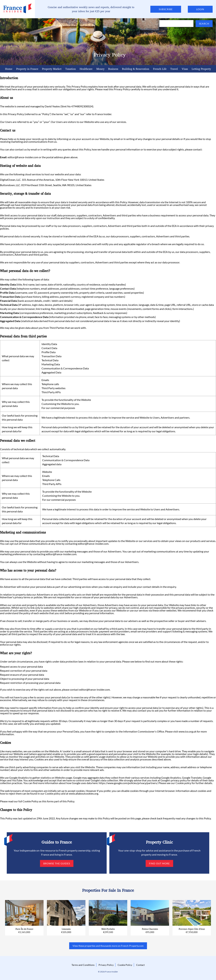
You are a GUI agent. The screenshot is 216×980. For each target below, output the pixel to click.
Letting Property (201, 69)
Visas (185, 69)
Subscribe (166, 9)
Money (100, 69)
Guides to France (57, 842)
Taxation (71, 69)
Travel (174, 69)
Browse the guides (57, 863)
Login (200, 9)
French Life (160, 69)
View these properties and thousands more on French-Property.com (108, 946)
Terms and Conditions (83, 965)
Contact (140, 965)
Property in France (27, 69)
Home (9, 69)
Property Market (52, 69)
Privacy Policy (106, 965)
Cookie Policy (31, 801)
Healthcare (86, 69)
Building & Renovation (136, 69)
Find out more (159, 863)
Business (113, 69)
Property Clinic (159, 842)
